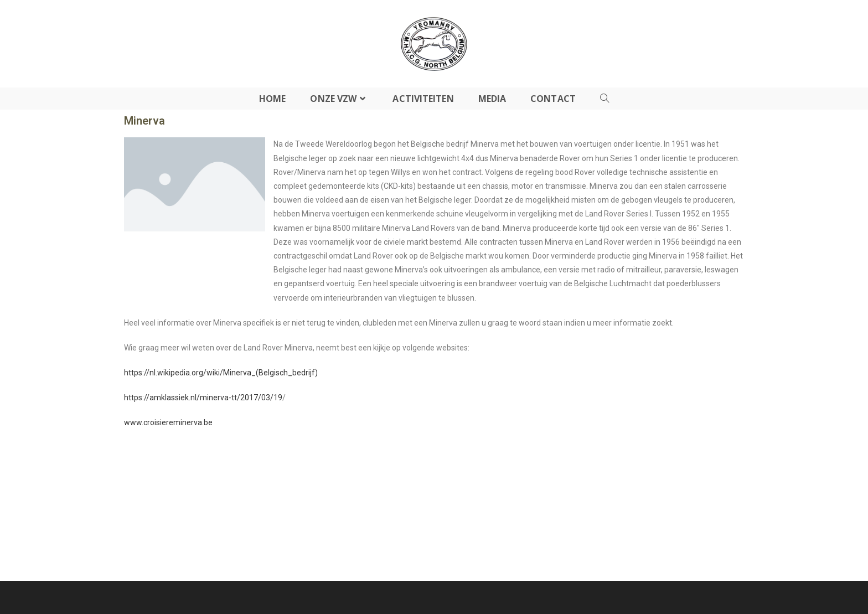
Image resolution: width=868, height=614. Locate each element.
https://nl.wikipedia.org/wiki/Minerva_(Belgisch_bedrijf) (221, 373)
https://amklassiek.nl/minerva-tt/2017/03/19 (203, 398)
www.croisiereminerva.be (168, 422)
